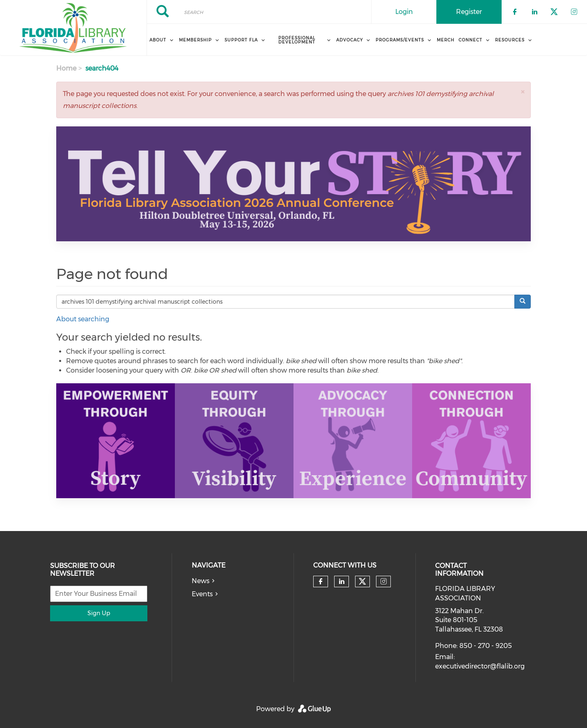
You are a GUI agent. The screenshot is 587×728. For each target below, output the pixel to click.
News (201, 581)
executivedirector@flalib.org (480, 666)
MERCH (446, 40)
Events (202, 594)
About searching (83, 319)
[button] (523, 92)
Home (66, 68)
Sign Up (99, 613)
